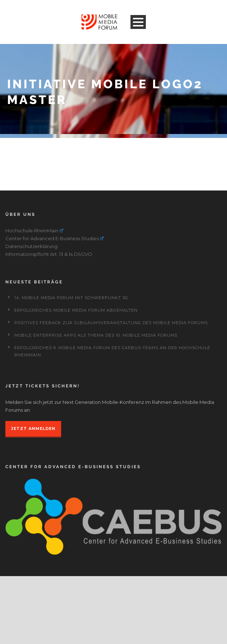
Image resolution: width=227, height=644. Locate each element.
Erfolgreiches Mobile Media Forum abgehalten (76, 310)
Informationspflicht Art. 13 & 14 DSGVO (49, 254)
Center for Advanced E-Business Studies (55, 238)
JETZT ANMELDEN (33, 428)
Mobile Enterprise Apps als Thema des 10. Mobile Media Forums (96, 335)
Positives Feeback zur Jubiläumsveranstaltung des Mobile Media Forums (111, 323)
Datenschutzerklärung (31, 246)
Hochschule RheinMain (34, 231)
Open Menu (138, 22)
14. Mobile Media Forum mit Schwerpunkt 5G (71, 298)
